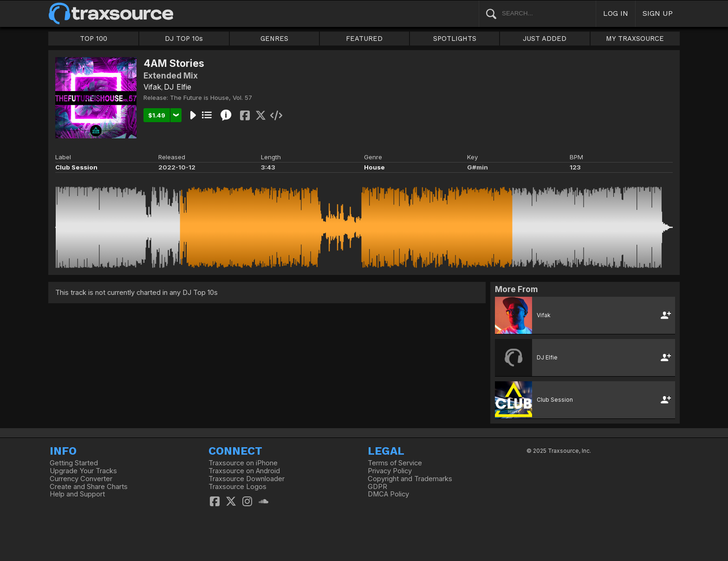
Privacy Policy (390, 471)
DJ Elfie (178, 87)
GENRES (274, 39)
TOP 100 (94, 39)
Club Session (76, 167)
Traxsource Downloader (247, 479)
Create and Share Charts (89, 487)
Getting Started (74, 463)
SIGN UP (658, 13)
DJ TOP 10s (184, 39)
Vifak (152, 87)
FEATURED (364, 39)
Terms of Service (395, 463)
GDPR (377, 487)
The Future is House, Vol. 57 (211, 98)
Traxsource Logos (237, 487)
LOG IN (616, 13)
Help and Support (77, 494)
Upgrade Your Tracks (83, 471)
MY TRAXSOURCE (635, 39)
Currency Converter (81, 479)
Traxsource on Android (244, 471)
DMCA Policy (388, 494)
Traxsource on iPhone (243, 463)
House (374, 167)
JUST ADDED (545, 39)
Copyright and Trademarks (410, 479)
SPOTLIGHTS (455, 39)
